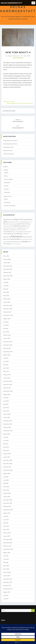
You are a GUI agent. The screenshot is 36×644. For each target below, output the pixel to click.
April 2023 (6, 368)
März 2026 (6, 256)
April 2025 (6, 292)
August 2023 (7, 355)
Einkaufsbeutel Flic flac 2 (10, 141)
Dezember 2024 (8, 305)
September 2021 (8, 431)
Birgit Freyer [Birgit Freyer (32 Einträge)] (19, 219)
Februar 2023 (7, 375)
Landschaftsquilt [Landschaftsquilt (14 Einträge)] (8, 232)
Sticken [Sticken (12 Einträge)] (20, 242)
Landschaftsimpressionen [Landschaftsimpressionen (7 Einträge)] (21, 230)
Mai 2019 (6, 523)
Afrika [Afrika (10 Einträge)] (13, 220)
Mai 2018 (6, 562)
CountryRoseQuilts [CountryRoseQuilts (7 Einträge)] (11, 222)
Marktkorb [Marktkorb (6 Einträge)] (14, 232)
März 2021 (6, 450)
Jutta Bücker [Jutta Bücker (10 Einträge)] (20, 228)
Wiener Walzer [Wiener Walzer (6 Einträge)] (18, 244)
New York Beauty (28, 103)
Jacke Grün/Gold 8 (8, 154)
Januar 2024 (7, 338)
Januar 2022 (7, 417)
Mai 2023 (6, 365)
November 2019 (8, 503)
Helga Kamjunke (14, 56)
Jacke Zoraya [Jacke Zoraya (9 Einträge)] (14, 228)
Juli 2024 (6, 322)
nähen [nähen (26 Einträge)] (18, 234)
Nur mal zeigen (8, 179)
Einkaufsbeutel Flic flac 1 (10, 144)
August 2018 (7, 553)
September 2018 (8, 549)
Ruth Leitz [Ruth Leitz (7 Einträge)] (22, 239)
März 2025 (6, 295)
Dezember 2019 (8, 500)
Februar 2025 (7, 299)
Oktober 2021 (7, 427)
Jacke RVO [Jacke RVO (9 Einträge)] (9, 228)
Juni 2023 (6, 361)
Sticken (6, 186)
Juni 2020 (6, 480)
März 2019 (6, 529)
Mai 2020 (6, 483)
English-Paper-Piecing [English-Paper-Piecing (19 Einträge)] (24, 224)
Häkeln (6, 173)
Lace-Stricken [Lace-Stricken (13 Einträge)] (12, 230)
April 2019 (6, 526)
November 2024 (8, 309)
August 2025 (7, 279)
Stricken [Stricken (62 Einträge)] (25, 241)
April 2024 (6, 332)
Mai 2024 (6, 328)
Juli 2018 (6, 556)
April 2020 (6, 487)
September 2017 (8, 589)
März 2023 (6, 371)
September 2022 (8, 391)
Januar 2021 (7, 457)
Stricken (6, 189)
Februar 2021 (7, 454)
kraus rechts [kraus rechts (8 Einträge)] (26, 228)
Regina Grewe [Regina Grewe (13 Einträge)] (7, 239)
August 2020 (7, 473)
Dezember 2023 (8, 342)
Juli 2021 (6, 437)
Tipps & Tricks (7, 196)
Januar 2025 (7, 302)
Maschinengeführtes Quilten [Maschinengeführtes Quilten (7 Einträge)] (22, 232)
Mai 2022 (6, 404)
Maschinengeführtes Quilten (15, 103)
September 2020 (8, 470)
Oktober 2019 (7, 506)
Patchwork (6, 101)
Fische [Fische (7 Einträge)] (5, 226)
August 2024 (7, 319)
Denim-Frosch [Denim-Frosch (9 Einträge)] (18, 222)
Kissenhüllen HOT (8, 147)
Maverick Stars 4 (8, 150)
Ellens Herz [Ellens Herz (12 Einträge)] (6, 224)
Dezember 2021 (8, 421)
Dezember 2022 (8, 381)
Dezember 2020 (8, 460)
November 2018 (8, 543)
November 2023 (8, 345)
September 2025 (8, 276)
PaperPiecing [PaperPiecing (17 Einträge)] (7, 237)
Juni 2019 (6, 520)
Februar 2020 (7, 493)
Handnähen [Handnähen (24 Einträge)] (16, 226)
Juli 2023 (6, 358)
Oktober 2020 (7, 467)
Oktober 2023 (7, 348)
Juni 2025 (6, 286)
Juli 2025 (6, 282)
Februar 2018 (7, 572)
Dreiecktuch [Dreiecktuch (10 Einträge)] (24, 222)
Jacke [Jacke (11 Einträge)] (5, 228)
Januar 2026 (7, 263)
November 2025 (8, 269)
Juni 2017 (6, 599)
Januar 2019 (7, 536)
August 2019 (7, 513)
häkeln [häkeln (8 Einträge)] (28, 226)
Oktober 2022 (7, 388)
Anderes (6, 167)
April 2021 (6, 447)
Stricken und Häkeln (10, 206)
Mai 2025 (6, 289)
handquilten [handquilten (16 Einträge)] (23, 226)
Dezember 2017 (8, 579)
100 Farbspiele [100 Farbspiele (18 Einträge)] (7, 219)
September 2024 (8, 315)
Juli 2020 (6, 477)
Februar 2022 (7, 414)
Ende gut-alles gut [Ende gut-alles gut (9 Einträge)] (13, 224)
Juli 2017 (6, 595)
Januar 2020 (7, 497)
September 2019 (8, 510)
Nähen (6, 176)
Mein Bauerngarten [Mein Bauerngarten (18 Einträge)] (11, 234)
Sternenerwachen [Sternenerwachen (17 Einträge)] (13, 242)
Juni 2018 (6, 559)
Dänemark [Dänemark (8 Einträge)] (29, 222)
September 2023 (8, 352)
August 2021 (7, 434)
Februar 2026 (7, 259)
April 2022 (6, 408)
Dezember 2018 (8, 539)
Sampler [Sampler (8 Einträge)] (26, 239)
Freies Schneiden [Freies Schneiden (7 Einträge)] (9, 226)
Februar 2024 (7, 335)
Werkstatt (7, 192)
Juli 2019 (6, 516)
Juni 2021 (6, 440)
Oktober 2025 (7, 272)
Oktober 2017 (7, 586)
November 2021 (8, 424)
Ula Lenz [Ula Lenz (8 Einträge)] (13, 244)
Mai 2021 (6, 444)
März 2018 (6, 569)
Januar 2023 (7, 378)
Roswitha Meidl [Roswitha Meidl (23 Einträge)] (15, 239)
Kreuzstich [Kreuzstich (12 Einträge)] (6, 230)
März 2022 (6, 411)
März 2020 (6, 490)
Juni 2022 (6, 401)
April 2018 (6, 566)
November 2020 (8, 464)
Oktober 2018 (7, 546)
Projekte (12, 101)
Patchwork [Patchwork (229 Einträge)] (16, 236)
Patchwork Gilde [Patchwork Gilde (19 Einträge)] (27, 237)
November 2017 (8, 582)
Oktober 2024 (7, 312)
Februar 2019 (7, 533)
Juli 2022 (6, 398)
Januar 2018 (7, 576)
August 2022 (7, 394)
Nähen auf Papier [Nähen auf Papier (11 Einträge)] (24, 234)
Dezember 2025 (8, 266)
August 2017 (7, 592)
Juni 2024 (6, 325)
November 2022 (8, 384)
